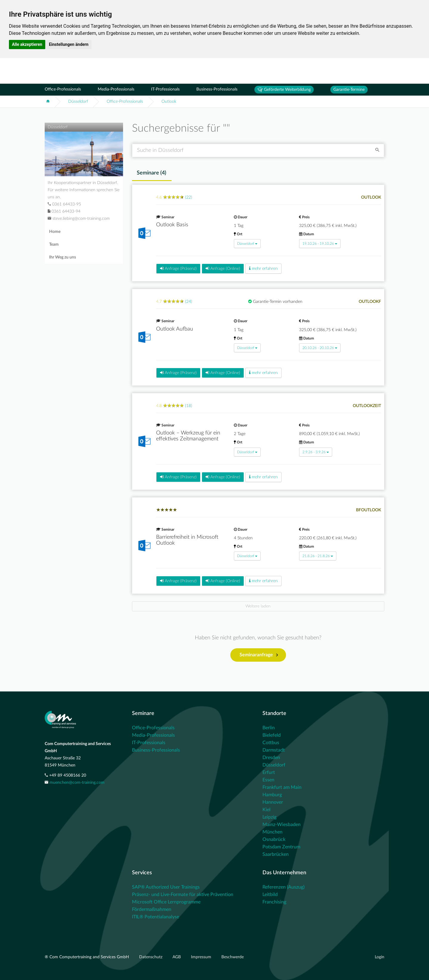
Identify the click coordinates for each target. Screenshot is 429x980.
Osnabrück (274, 839)
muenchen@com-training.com (77, 783)
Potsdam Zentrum (281, 847)
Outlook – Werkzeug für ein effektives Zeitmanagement (188, 436)
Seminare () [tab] (151, 173)
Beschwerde (233, 957)
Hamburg (272, 795)
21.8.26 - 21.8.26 (318, 556)
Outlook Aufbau (175, 329)
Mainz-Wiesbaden (282, 825)
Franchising (274, 902)
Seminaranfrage (259, 655)
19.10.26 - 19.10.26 (320, 244)
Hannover (273, 802)
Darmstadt (274, 750)
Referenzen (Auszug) (283, 887)
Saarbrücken (276, 854)
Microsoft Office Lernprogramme (166, 902)
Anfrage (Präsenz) (178, 268)
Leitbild (270, 895)
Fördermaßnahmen (152, 909)
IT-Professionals (165, 89)
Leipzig (269, 817)
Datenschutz (151, 957)
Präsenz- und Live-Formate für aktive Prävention (183, 895)
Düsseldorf (78, 102)
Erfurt (269, 772)
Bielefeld (272, 735)
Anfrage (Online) (223, 268)
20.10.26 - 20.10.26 (320, 348)
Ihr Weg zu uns (63, 257)
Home (55, 232)
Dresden (271, 758)
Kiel (266, 810)
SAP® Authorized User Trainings (166, 887)
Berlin (269, 728)
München (272, 832)
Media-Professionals (116, 89)
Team (54, 244)
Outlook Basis (172, 225)
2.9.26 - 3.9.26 (316, 452)
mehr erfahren (263, 268)
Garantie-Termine (349, 90)
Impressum (202, 957)
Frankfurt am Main (282, 787)
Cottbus (271, 743)
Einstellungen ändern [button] (69, 44)
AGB (177, 957)
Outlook (169, 102)
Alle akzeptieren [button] (27, 44)
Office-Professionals (63, 89)
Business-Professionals (217, 89)
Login (380, 957)
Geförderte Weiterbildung (284, 90)
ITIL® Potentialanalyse (156, 917)
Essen (268, 780)
